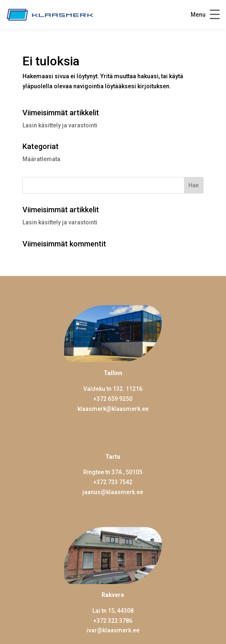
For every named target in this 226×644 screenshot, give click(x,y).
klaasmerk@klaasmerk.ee (113, 409)
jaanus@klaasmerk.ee (113, 492)
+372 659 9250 (113, 399)
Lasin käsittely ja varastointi (60, 125)
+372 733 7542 (113, 482)
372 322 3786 (114, 621)
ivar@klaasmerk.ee (113, 630)
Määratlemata (41, 159)
